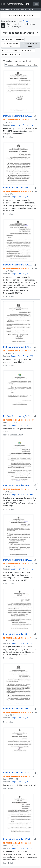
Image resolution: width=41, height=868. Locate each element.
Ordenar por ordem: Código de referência (18, 50)
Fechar (26, 21)
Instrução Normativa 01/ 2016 (18, 709)
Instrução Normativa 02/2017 (18, 265)
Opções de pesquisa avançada (18, 33)
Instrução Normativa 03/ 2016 (18, 188)
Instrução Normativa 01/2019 (18, 485)
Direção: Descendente (11, 54)
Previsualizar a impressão (13, 39)
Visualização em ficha (11, 45)
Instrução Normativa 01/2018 (18, 560)
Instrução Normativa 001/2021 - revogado (18, 839)
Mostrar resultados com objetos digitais (21, 65)
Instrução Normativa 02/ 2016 (18, 347)
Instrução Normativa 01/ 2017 (18, 634)
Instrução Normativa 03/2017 (18, 116)
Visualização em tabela (30, 45)
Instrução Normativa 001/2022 (18, 773)
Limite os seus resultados (20, 15)
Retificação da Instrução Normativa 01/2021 (18, 416)
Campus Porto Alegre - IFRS (22, 125)
